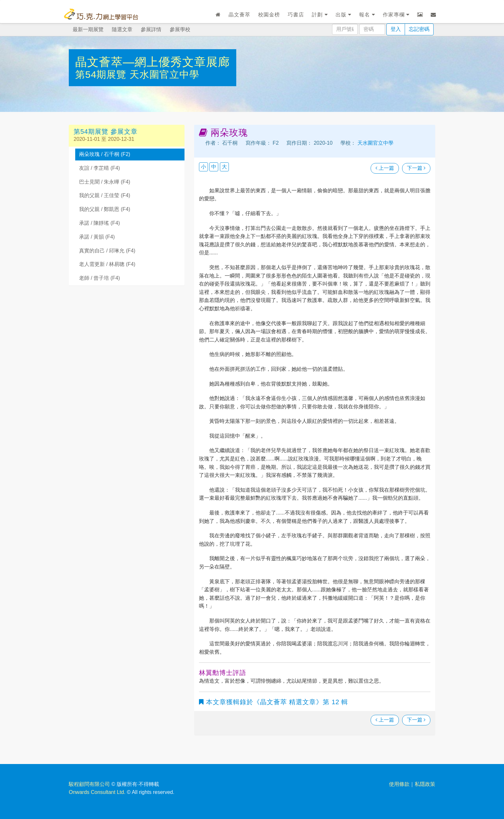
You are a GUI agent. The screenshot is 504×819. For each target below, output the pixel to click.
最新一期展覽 (88, 29)
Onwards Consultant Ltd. (97, 792)
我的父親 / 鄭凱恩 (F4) (105, 209)
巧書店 (296, 15)
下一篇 (416, 168)
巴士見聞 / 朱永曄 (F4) (105, 182)
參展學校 (180, 29)
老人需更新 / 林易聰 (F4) (107, 264)
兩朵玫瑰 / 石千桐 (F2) (105, 154)
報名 (367, 15)
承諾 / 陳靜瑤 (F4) (99, 223)
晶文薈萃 (239, 15)
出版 (343, 15)
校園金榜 (269, 15)
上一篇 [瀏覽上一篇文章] (385, 168)
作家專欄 (396, 15)
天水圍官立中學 (164, 74)
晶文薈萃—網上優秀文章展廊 (153, 62)
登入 (396, 29)
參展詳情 (151, 29)
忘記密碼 (419, 29)
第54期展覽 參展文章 (106, 132)
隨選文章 (122, 29)
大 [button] (224, 167)
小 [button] (203, 167)
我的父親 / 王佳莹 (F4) (105, 195)
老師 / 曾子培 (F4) (99, 278)
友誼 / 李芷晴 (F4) (99, 168)
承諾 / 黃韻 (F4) (97, 237)
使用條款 (399, 784)
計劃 (320, 15)
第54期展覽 (102, 74)
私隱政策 (425, 784)
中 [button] (214, 167)
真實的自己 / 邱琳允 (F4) (107, 251)
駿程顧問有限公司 (89, 784)
